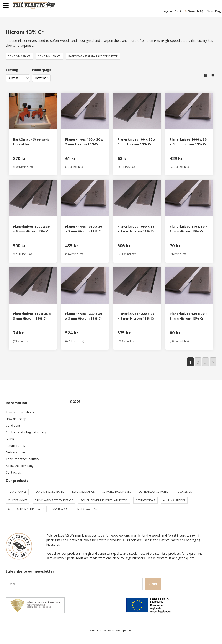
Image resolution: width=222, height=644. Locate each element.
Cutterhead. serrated (153, 492)
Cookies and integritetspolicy (26, 432)
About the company (20, 466)
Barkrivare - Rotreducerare (54, 500)
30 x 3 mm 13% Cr (19, 56)
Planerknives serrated (49, 492)
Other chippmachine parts (26, 509)
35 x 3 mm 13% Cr (49, 56)
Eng (218, 11)
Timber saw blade (87, 509)
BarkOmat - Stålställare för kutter (93, 56)
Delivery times (16, 452)
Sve (210, 11)
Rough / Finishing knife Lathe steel (104, 500)
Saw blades (60, 509)
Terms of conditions (20, 412)
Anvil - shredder (174, 500)
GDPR (10, 439)
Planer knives (17, 492)
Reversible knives (83, 492)
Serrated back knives (117, 492)
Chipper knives (18, 500)
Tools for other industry (22, 459)
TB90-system (184, 492)
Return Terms (15, 446)
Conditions (13, 425)
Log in (167, 11)
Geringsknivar (145, 500)
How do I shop (16, 419)
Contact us (13, 472)
